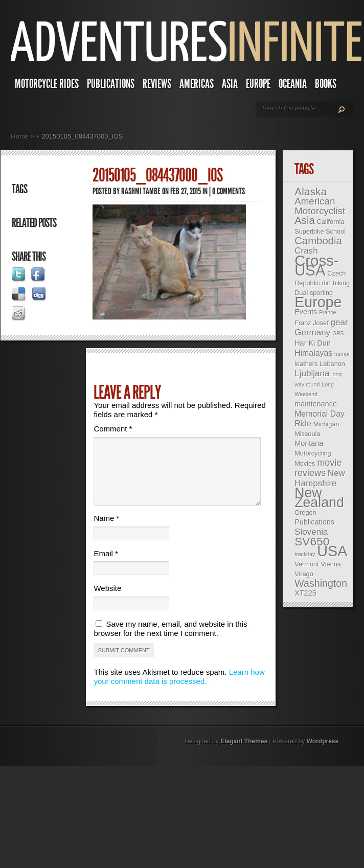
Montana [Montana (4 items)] (309, 443)
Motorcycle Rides (47, 84)
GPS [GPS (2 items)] (338, 333)
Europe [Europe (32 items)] (318, 302)
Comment (113, 429)
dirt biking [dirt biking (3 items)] (336, 283)
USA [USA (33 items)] (332, 551)
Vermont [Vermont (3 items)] (306, 564)
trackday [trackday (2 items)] (305, 554)
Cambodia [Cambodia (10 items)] (318, 241)
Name (106, 530)
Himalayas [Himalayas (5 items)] (313, 353)
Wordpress (323, 753)
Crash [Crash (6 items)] (306, 251)
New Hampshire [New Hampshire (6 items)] (320, 478)
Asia (230, 84)
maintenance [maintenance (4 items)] (316, 404)
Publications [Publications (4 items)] (314, 522)
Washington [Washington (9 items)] (321, 583)
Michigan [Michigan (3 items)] (326, 424)
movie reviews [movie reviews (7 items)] (318, 468)
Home (20, 136)
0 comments (229, 191)
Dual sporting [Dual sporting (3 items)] (314, 293)
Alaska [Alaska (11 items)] (311, 191)
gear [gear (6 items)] (339, 322)
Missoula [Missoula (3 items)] (307, 434)
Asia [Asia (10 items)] (305, 220)
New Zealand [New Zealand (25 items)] (319, 498)
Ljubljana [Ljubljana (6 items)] (312, 373)
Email (106, 566)
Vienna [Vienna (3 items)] (331, 564)
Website (107, 600)
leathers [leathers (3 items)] (306, 364)
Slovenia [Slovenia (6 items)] (311, 532)
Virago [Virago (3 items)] (304, 574)
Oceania (293, 84)
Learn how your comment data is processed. (179, 689)
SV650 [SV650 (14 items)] (312, 541)
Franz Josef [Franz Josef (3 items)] (312, 323)
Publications (111, 84)
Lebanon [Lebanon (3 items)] (332, 364)
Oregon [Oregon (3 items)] (305, 512)
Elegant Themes (244, 753)
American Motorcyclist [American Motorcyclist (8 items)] (320, 206)
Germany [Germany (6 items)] (312, 333)
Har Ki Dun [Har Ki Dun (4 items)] (313, 343)
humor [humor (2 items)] (342, 354)
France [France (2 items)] (327, 312)
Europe (258, 84)
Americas (197, 84)
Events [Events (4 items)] (306, 312)
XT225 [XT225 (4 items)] (305, 593)
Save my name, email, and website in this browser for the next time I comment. (170, 641)
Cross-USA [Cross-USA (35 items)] (316, 265)
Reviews (157, 84)
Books (326, 84)
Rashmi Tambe (141, 191)
